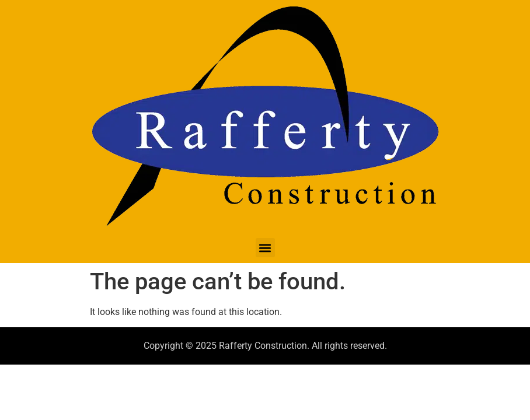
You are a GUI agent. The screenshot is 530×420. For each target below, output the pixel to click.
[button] (265, 248)
